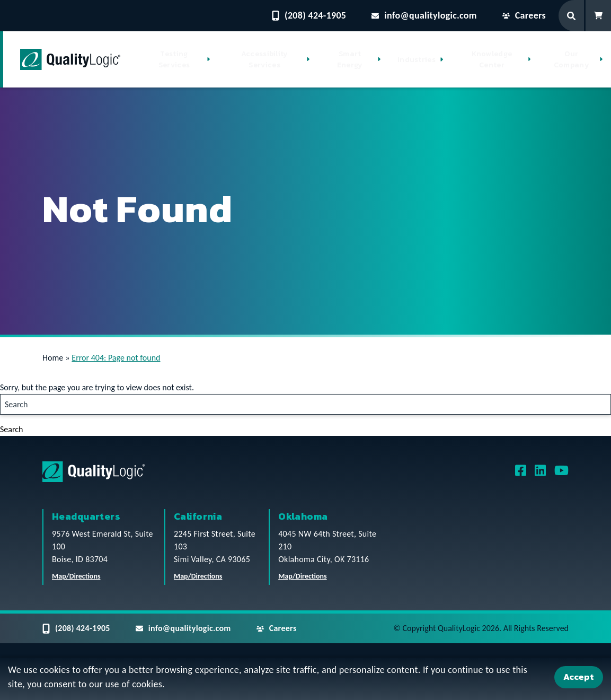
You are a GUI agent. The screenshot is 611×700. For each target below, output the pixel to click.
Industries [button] (417, 60)
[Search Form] (572, 16)
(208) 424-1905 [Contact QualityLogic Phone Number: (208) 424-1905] (309, 15)
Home (53, 358)
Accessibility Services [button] (265, 59)
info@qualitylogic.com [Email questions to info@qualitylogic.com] (424, 15)
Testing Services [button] (174, 59)
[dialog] (305, 679)
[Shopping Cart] (598, 16)
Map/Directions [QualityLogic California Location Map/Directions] (198, 576)
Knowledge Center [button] (492, 59)
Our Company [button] (572, 59)
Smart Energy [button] (350, 59)
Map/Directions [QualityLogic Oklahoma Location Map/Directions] (303, 576)
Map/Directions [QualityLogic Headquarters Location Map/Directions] (76, 576)
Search (12, 430)
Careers (524, 15)
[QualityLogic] (70, 59)
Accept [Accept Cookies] (579, 677)
